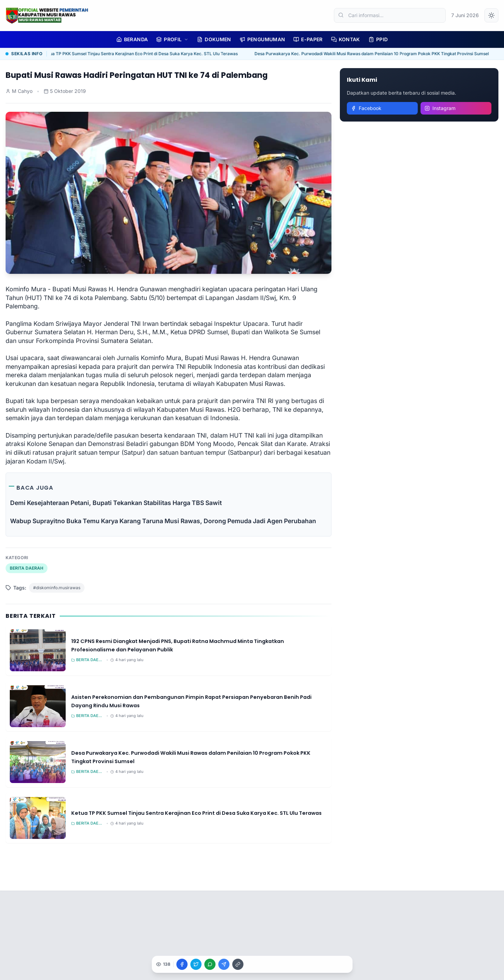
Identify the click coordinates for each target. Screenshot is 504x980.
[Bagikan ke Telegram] (224, 964)
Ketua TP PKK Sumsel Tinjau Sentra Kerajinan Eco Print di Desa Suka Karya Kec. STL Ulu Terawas (142, 54)
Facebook (366, 108)
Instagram (440, 108)
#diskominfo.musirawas (57, 588)
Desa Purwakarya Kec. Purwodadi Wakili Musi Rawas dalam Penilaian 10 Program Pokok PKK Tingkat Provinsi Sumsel (373, 54)
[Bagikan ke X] (196, 964)
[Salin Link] (238, 964)
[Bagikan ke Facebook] (182, 964)
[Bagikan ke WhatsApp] (210, 964)
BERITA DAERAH (27, 568)
